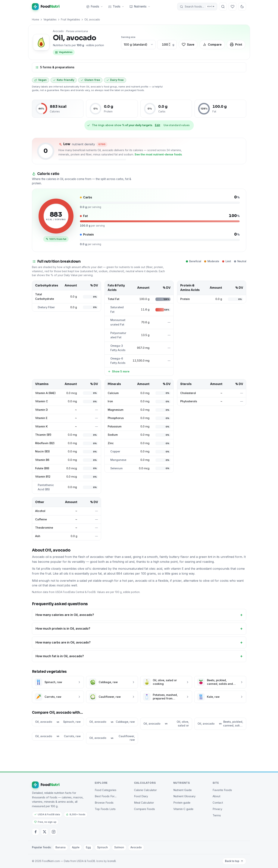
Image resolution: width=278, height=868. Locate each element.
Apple (76, 847)
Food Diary (141, 796)
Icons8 (112, 861)
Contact (218, 803)
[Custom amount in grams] (165, 45)
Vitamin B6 (42, 460)
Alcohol (40, 511)
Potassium (115, 426)
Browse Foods (104, 803)
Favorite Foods (222, 790)
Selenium (116, 468)
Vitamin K (41, 426)
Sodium (113, 435)
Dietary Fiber (46, 307)
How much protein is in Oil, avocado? (63, 628)
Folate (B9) (42, 468)
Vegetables (50, 20)
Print (236, 45)
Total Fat (114, 299)
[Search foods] (223, 7)
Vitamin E (41, 418)
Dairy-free (115, 80)
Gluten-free (90, 80)
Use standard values (177, 125)
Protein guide (182, 803)
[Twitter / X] (45, 832)
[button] (197, 7)
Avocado (136, 847)
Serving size (128, 37)
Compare (212, 45)
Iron (110, 401)
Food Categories (106, 790)
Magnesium (116, 410)
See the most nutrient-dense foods (158, 154)
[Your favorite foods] (233, 7)
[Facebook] (36, 832)
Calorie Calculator (145, 790)
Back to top (234, 861)
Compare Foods (144, 809)
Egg (88, 847)
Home (36, 20)
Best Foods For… (106, 796)
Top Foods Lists (105, 809)
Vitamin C (42, 401)
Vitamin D (41, 410)
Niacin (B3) (42, 451)
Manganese (118, 460)
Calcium (113, 393)
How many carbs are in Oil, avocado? (63, 642)
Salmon (119, 847)
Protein (185, 299)
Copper (115, 451)
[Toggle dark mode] (242, 7)
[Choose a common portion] (138, 45)
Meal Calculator (144, 803)
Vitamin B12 (43, 477)
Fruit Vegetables (70, 20)
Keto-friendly (64, 80)
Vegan (41, 80)
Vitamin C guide (183, 809)
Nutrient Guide (183, 790)
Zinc (111, 443)
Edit (158, 125)
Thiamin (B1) (43, 435)
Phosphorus (116, 418)
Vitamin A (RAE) (45, 393)
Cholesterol (188, 393)
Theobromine (44, 528)
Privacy (217, 809)
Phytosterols (189, 401)
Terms (217, 815)
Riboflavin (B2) (45, 443)
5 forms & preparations (55, 67)
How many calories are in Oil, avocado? (65, 615)
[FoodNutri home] (46, 7)
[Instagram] (54, 832)
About (216, 796)
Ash (38, 536)
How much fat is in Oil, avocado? (60, 656)
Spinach (103, 847)
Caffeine (41, 519)
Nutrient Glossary (184, 796)
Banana (61, 847)
